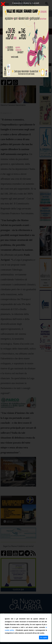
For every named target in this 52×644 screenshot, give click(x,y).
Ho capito (44, 637)
